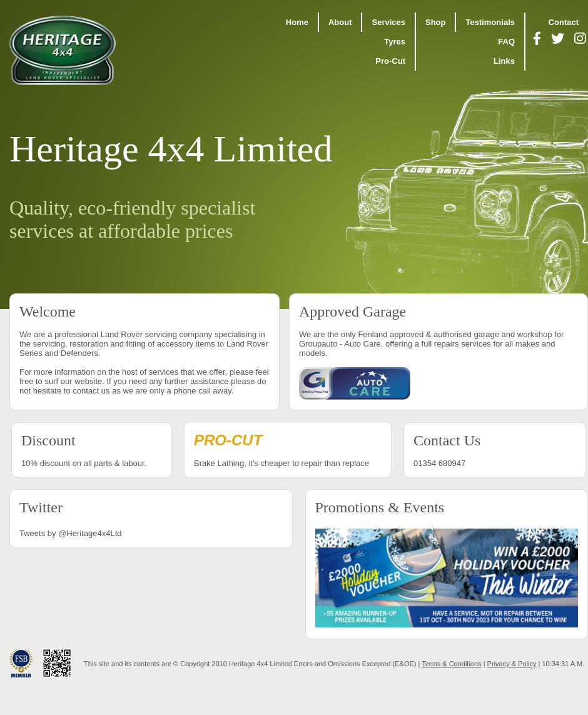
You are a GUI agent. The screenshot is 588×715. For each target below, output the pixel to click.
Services (388, 22)
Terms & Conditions (451, 664)
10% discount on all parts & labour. (92, 450)
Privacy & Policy (512, 664)
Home (297, 22)
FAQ (506, 42)
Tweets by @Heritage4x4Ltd (71, 533)
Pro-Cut (390, 61)
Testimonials (490, 22)
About (340, 22)
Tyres (395, 42)
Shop (436, 22)
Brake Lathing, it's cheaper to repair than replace (288, 450)
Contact (564, 22)
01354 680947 (495, 450)
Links (504, 61)
